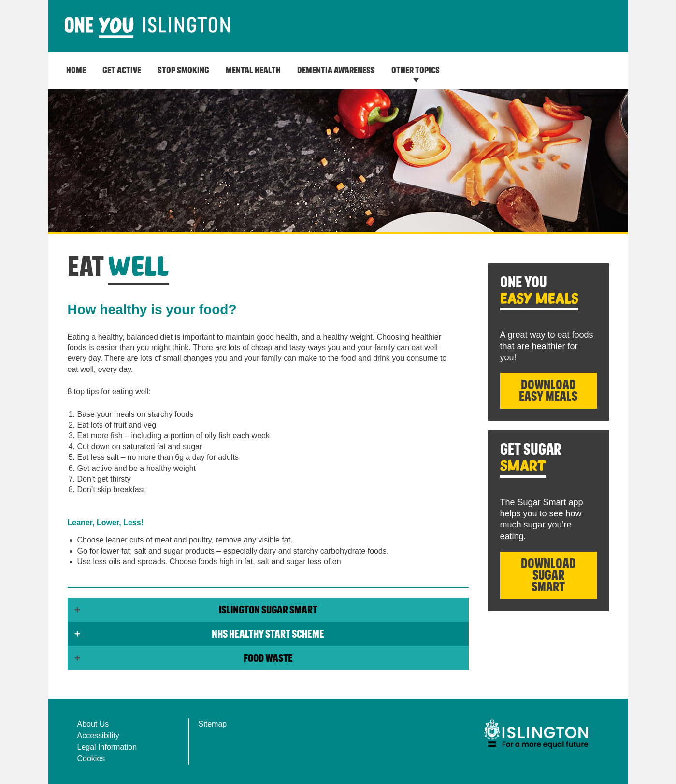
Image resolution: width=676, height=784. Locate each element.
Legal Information (107, 747)
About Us (93, 724)
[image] (147, 28)
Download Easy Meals (548, 391)
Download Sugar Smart (548, 576)
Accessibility (98, 735)
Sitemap (213, 724)
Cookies (91, 759)
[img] (536, 734)
